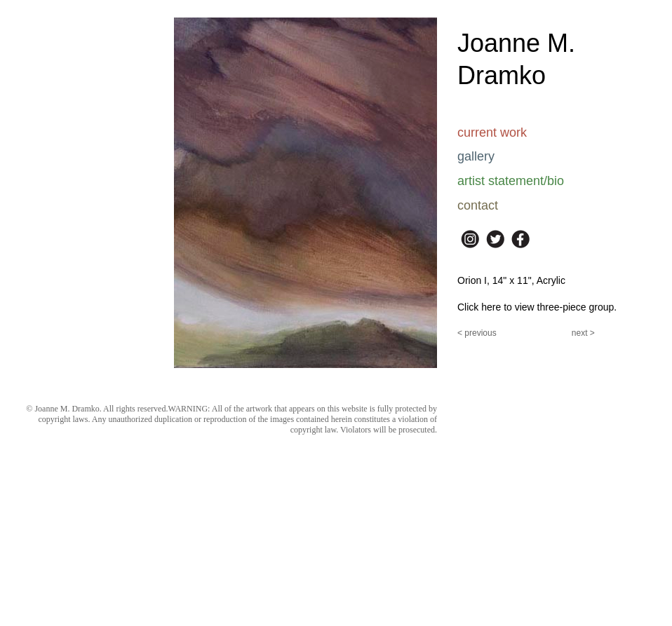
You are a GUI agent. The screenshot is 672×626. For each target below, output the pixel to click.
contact (478, 205)
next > (583, 333)
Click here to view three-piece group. (537, 307)
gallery (476, 156)
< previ (470, 333)
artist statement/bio (511, 181)
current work (492, 132)
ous (489, 333)
